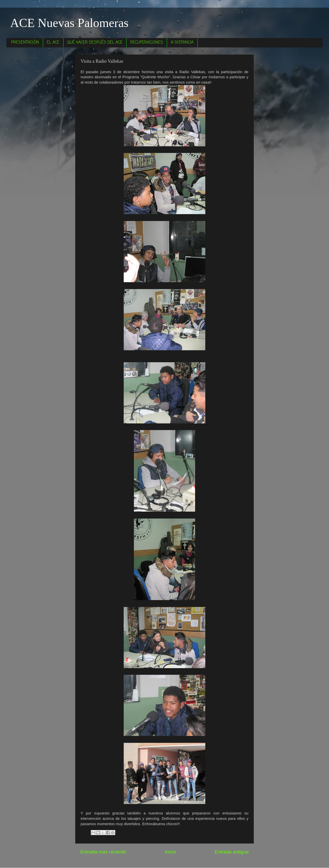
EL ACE (53, 43)
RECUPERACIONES (147, 43)
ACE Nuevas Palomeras (69, 23)
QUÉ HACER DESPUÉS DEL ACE (95, 43)
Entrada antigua (232, 852)
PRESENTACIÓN (25, 43)
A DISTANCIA (182, 43)
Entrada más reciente (103, 852)
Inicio (170, 852)
